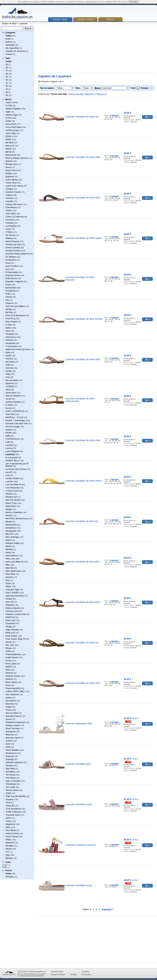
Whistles (10, 846)
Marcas (110, 19)
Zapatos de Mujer (9, 24)
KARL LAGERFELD (15, 411)
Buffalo (9, 173)
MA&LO (9, 494)
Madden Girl (11, 497)
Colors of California (15, 217)
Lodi (8, 475)
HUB (8, 365)
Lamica (9, 448)
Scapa (9, 707)
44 (7, 92)
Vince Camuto (12, 836)
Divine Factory (12, 241)
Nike (8, 565)
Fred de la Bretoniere (15, 315)
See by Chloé (12, 713)
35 (7, 64)
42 (7, 86)
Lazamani (23, 24)
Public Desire (12, 657)
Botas (8, 39)
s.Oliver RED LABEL (15, 691)
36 (7, 68)
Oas (7, 580)
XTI (7, 852)
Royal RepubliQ (13, 688)
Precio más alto (76, 94)
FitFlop (9, 309)
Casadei (9, 201)
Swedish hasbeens (14, 762)
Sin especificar (12, 48)
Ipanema (10, 383)
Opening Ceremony (15, 596)
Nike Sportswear (13, 571)
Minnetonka (11, 525)
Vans (8, 827)
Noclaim (9, 577)
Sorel (8, 744)
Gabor (8, 328)
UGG (8, 818)
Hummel (9, 368)
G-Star (9, 325)
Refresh (9, 679)
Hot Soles (10, 362)
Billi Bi (8, 152)
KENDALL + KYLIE (14, 417)
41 (7, 83)
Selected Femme (14, 716)
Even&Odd (11, 288)
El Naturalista (12, 272)
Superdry (10, 756)
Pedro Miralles (12, 630)
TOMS (9, 793)
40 (7, 80)
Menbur (9, 515)
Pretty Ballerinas (13, 654)
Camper (9, 189)
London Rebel (12, 478)
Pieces (9, 642)
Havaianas (10, 343)
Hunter (9, 371)
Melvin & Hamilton (14, 512)
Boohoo (9, 161)
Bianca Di (10, 146)
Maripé (9, 509)
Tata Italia (10, 769)
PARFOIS (10, 617)
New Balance (12, 556)
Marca (8, 99)
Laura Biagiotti (12, 451)
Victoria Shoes (12, 833)
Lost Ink (9, 481)
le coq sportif (12, 457)
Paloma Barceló (13, 608)
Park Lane (10, 620)
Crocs (8, 229)
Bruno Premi (11, 170)
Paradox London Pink (16, 614)
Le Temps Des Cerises (16, 469)
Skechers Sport (13, 738)
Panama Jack (12, 611)
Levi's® (9, 472)
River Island (11, 682)
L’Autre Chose (12, 491)
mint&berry (11, 528)
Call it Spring (12, 180)
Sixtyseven (11, 732)
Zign (8, 855)
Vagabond (10, 824)
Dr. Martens (11, 257)
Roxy (8, 685)
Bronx (8, 167)
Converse (10, 220)
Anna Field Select (14, 127)
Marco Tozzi (11, 503)
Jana (8, 390)
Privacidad (86, 974)
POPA (8, 651)
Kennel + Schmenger (15, 420)
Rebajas (9, 877)
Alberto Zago (12, 115)
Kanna (9, 408)
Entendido (133, 2)
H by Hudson (12, 346)
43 (7, 89)
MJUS (8, 540)
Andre (8, 121)
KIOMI (9, 433)
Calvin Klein (11, 183)
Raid (8, 670)
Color (8, 862)
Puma (8, 661)
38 (7, 74)
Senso (9, 719)
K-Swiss (9, 405)
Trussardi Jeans (13, 815)
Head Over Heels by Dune (18, 349)
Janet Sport (11, 393)
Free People (11, 322)
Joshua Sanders (13, 402)
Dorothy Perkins (13, 251)
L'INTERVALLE (13, 439)
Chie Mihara (11, 207)
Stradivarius (11, 753)
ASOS (8, 136)
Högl (8, 374)
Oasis (8, 583)
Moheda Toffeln (13, 543)
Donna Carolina (13, 248)
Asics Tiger (11, 133)
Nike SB (9, 568)
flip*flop (9, 312)
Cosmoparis (11, 226)
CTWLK (9, 232)
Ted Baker (10, 772)
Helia (8, 352)
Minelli (9, 522)
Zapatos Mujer (57, 972)
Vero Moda (11, 830)
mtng (8, 552)
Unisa (8, 821)
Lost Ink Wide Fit (13, 485)
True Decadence (13, 809)
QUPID (9, 667)
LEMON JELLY (13, 461)
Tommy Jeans (12, 790)
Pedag (9, 627)
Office (8, 586)
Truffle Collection (13, 812)
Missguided (11, 531)
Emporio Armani (13, 275)
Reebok (9, 673)
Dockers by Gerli (13, 244)
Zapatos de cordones (15, 51)
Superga (10, 759)
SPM (8, 747)
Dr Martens (11, 260)
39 (7, 77)
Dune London (12, 266)
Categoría (10, 33)
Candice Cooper (13, 192)
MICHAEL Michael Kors (17, 519)
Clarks (9, 210)
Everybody (10, 291)
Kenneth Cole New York (17, 423)
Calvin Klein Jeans (14, 186)
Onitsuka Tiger (12, 590)
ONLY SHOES (12, 593)
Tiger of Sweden (13, 781)
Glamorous (11, 337)
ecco (8, 269)
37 (7, 71)
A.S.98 (9, 106)
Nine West (10, 574)
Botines (9, 42)
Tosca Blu (10, 806)
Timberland (11, 784)
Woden (9, 849)
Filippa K (10, 303)
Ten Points (10, 775)
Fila (7, 300)
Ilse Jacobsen (12, 380)
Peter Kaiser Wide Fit (16, 639)
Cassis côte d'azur (14, 204)
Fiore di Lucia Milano (15, 306)
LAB (8, 442)
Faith (8, 294)
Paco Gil (10, 602)
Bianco (9, 149)
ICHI (8, 377)
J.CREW (10, 386)
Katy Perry (10, 414)
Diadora (9, 238)
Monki (8, 546)
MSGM (9, 549)
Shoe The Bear (13, 728)
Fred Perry (10, 319)
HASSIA (9, 340)
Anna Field (11, 124)
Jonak (8, 399)
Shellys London (13, 725)
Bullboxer (10, 177)
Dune (8, 263)
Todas (8, 102)
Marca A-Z (90, 94)
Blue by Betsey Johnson (17, 158)
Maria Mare (11, 506)
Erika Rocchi (11, 278)
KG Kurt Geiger (13, 427)
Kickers (9, 430)
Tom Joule (10, 787)
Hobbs (9, 356)
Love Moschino (13, 488)
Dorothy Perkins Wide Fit (17, 254)
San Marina (11, 701)
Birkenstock (11, 155)
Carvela (9, 198)
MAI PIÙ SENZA (13, 500)
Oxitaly (9, 599)
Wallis (8, 840)
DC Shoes (10, 235)
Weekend (10, 843)
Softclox (9, 741)
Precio (9, 870)
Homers (9, 359)
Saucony (10, 704)
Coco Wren (11, 214)
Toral (8, 803)
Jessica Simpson (14, 396)
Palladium (10, 605)
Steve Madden (12, 750)
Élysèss (9, 858)
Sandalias (10, 45)
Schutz (9, 710)
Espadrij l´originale (14, 281)
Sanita (9, 698)
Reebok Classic (13, 676)
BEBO (8, 139)
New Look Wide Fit (14, 562)
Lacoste (9, 445)
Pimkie (9, 648)
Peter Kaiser (11, 636)
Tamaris (9, 765)
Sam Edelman (12, 694)
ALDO (8, 118)
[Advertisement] (83, 49)
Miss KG (10, 534)
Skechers (10, 735)
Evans (8, 285)
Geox (8, 331)
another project (13, 130)
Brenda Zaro (11, 164)
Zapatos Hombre (85, 19)
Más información (120, 2)
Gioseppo (10, 334)
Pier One (10, 645)
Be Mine (9, 143)
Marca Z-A (102, 94)
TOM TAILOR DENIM (16, 796)
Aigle (8, 112)
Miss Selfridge (12, 537)
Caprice (9, 195)
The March (11, 778)
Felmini (9, 297)
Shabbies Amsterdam (16, 722)
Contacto (85, 972)
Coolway (10, 223)
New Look (10, 559)
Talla (8, 58)
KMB (8, 436)
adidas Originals (13, 109)
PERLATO (10, 633)
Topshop (10, 799)
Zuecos (9, 54)
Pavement (10, 623)
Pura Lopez (11, 664)
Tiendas (73, 974)
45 (7, 95)
